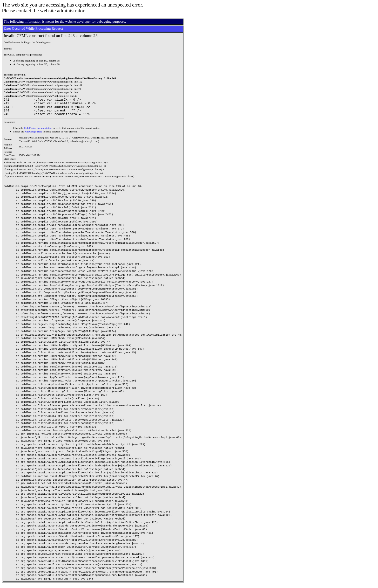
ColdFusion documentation (38, 132)
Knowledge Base (33, 135)
